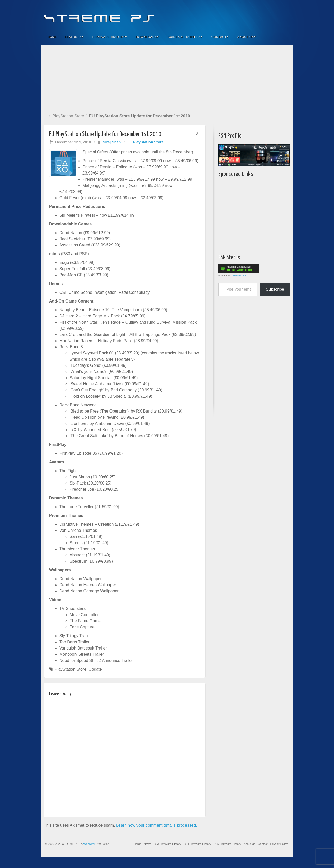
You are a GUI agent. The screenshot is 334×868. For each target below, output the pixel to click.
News (147, 844)
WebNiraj (89, 844)
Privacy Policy (279, 844)
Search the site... (286, 37)
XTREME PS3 (239, 276)
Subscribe (275, 289)
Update (95, 669)
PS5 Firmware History (227, 844)
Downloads (147, 37)
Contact (220, 37)
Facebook (251, 15)
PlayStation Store (68, 116)
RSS (286, 15)
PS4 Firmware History (197, 844)
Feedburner (258, 15)
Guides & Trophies (185, 37)
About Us (247, 37)
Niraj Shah (112, 142)
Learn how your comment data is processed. (157, 825)
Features (74, 37)
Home (52, 37)
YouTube (279, 15)
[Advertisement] (167, 78)
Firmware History (110, 37)
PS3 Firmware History (167, 844)
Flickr (265, 15)
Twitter (272, 15)
